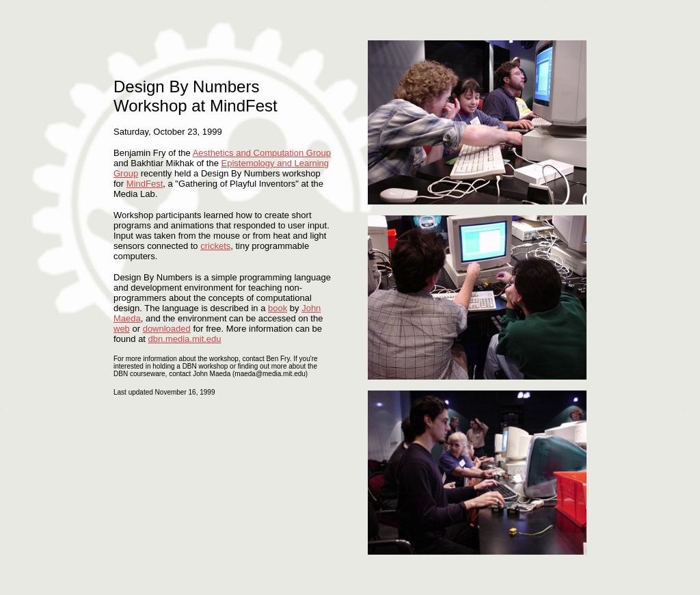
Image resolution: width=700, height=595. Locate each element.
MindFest (145, 184)
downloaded (167, 329)
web (122, 329)
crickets (215, 246)
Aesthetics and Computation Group (262, 153)
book (278, 308)
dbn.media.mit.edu (185, 339)
